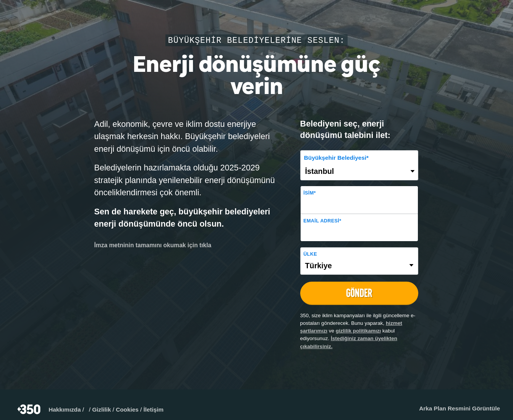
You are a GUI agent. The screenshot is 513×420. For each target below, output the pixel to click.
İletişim (153, 409)
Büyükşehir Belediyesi (336, 158)
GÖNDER (359, 293)
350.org (30, 409)
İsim (310, 193)
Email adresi (322, 221)
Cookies (127, 409)
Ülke (310, 254)
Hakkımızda (65, 409)
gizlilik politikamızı (358, 331)
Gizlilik (101, 409)
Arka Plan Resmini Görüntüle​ (460, 408)
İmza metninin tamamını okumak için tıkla (153, 245)
